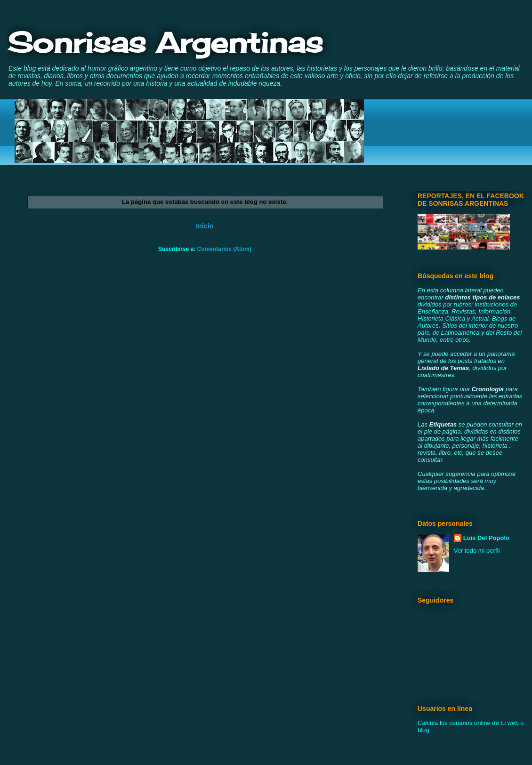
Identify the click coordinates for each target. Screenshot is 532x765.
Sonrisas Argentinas (165, 42)
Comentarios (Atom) (224, 249)
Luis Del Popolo (486, 538)
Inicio (205, 226)
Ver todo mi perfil (477, 551)
